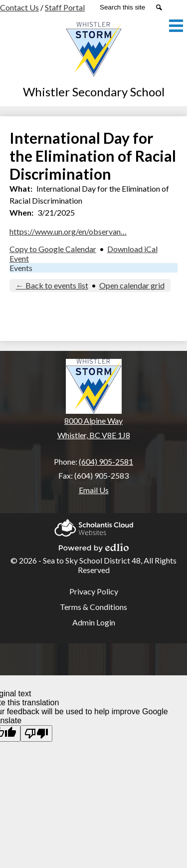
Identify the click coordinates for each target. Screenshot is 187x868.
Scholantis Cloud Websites (94, 526)
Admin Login (94, 622)
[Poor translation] (36, 733)
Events (21, 268)
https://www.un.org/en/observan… (68, 231)
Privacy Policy (94, 591)
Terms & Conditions (93, 607)
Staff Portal (65, 7)
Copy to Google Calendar (53, 249)
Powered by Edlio (94, 546)
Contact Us (19, 7)
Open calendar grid (132, 285)
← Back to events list (52, 285)
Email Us (94, 490)
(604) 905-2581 (106, 461)
